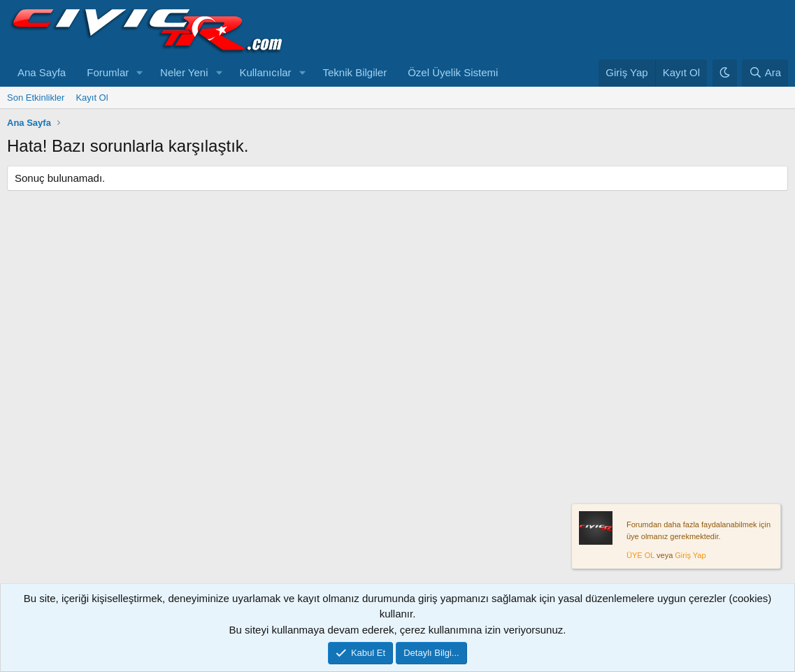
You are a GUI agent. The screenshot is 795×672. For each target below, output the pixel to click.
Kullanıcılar (265, 72)
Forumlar (108, 72)
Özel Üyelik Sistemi (453, 72)
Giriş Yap (690, 556)
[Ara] (765, 73)
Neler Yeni (184, 72)
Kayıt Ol (92, 98)
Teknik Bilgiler (354, 72)
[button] (140, 73)
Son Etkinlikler (36, 98)
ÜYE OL (640, 556)
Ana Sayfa (42, 72)
